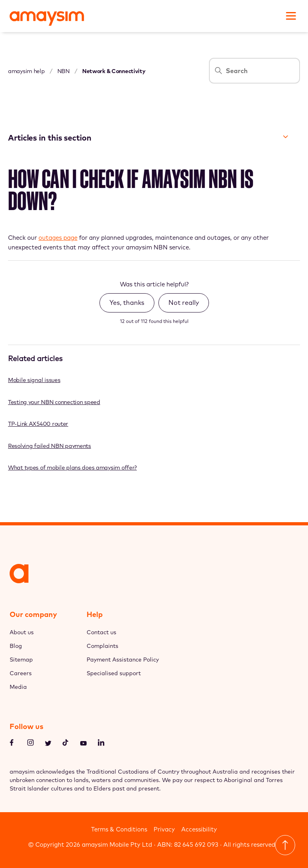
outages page (58, 238)
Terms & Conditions (119, 829)
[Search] (254, 71)
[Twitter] (48, 744)
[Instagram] (30, 744)
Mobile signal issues (34, 380)
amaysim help (26, 71)
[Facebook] (13, 744)
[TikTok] (66, 744)
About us (22, 632)
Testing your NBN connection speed (54, 402)
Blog (16, 646)
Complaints (102, 646)
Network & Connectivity (114, 71)
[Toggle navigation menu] (290, 15)
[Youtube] (83, 744)
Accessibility (199, 829)
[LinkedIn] (101, 744)
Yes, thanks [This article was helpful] (127, 302)
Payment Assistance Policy (123, 660)
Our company (33, 614)
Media (18, 687)
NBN (64, 71)
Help (95, 614)
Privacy (164, 829)
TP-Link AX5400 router (38, 424)
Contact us (101, 632)
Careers (21, 673)
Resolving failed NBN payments (50, 446)
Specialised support (114, 673)
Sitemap (21, 660)
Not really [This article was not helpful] (184, 302)
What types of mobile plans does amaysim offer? (72, 468)
